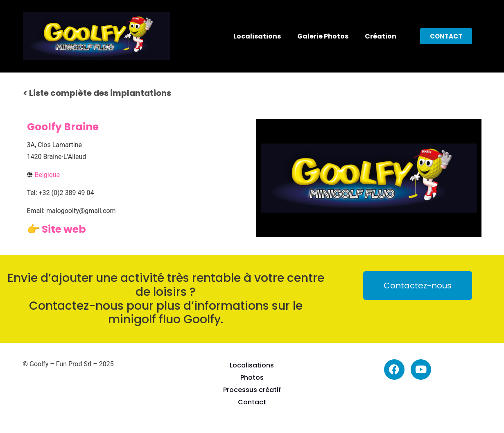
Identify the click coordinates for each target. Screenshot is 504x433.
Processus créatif (252, 390)
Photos (252, 377)
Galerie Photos (323, 36)
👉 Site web (57, 229)
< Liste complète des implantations (97, 93)
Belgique (47, 175)
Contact (252, 402)
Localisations (257, 36)
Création (381, 36)
